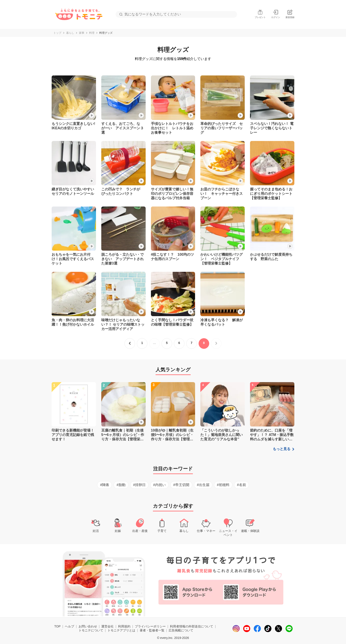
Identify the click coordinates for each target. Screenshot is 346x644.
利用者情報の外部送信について (192, 626)
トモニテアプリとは (121, 630)
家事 (82, 33)
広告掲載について (181, 630)
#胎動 (121, 485)
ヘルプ (70, 626)
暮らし (70, 33)
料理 (92, 33)
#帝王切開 (181, 485)
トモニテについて (91, 630)
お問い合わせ (88, 626)
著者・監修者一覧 (152, 630)
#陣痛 (104, 485)
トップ (57, 33)
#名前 (242, 485)
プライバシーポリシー (150, 626)
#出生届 (203, 485)
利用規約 (124, 626)
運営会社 (107, 626)
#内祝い (159, 485)
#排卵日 (139, 485)
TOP (57, 626)
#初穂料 (223, 485)
